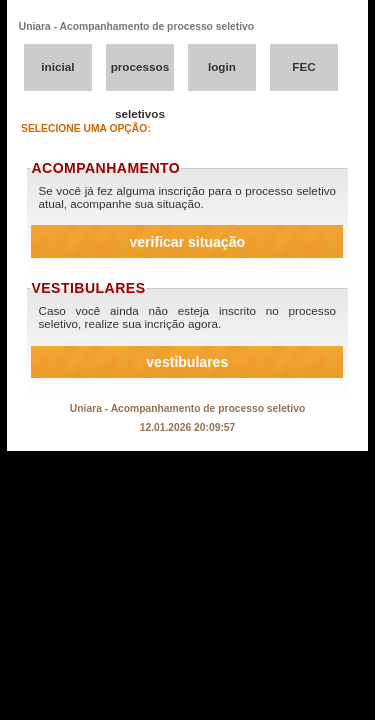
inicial (57, 66)
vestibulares (187, 362)
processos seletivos (140, 75)
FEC (303, 66)
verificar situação (187, 242)
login (222, 66)
